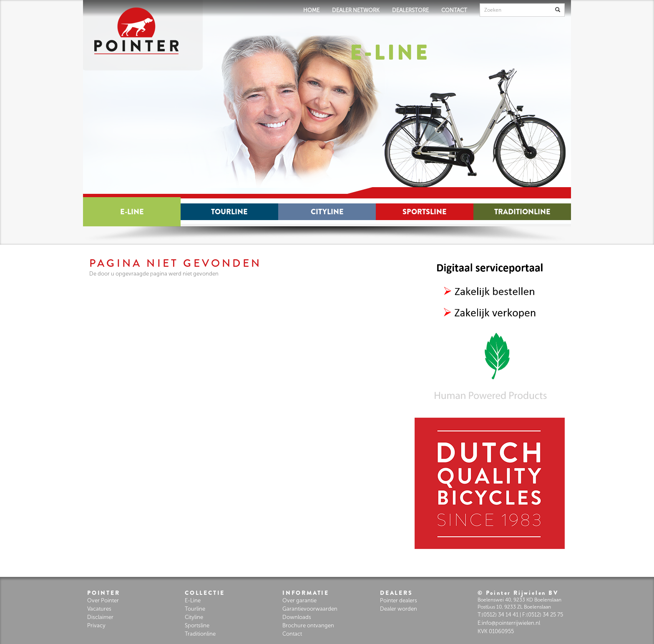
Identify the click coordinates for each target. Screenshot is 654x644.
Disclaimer (100, 617)
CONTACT (454, 10)
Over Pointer (103, 600)
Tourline (229, 212)
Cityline (327, 212)
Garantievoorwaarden (310, 609)
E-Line (132, 212)
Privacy (96, 625)
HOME (311, 10)
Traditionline (522, 212)
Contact (292, 634)
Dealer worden (399, 609)
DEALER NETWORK (356, 10)
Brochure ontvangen (308, 625)
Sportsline (425, 212)
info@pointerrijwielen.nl (511, 623)
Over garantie (299, 600)
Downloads (297, 617)
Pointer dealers (399, 600)
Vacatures (99, 609)
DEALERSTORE (410, 10)
